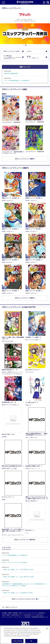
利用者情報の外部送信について (40, 617)
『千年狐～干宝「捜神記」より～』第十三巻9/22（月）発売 (18, 570)
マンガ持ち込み (12, 57)
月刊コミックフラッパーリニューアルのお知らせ (15, 562)
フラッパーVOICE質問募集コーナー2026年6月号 (17, 81)
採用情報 (15, 613)
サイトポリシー (19, 617)
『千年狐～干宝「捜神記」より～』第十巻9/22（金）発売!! (17, 593)
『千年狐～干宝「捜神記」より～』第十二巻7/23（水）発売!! (18, 577)
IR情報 (10, 613)
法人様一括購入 (6, 615)
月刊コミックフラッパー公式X (11, 51)
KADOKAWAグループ (17, 615)
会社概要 (4, 613)
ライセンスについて (32, 613)
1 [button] (24, 45)
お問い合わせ (39, 615)
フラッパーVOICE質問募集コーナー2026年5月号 (15, 555)
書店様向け (42, 613)
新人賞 (36, 57)
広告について (22, 613)
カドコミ (29, 51)
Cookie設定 (27, 617)
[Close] (47, 629)
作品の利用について (29, 615)
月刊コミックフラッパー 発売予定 (25, 540)
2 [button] (26, 45)
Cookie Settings (18, 641)
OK (31, 641)
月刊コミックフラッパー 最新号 (25, 159)
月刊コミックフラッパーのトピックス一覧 (25, 599)
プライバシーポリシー (8, 617)
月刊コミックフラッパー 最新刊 (25, 298)
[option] (25, 34)
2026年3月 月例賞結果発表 (11, 74)
